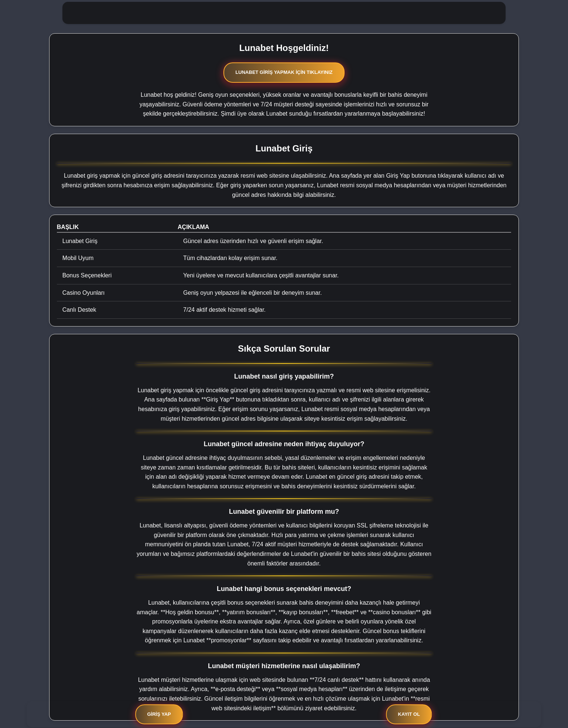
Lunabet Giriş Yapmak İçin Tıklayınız (284, 72)
